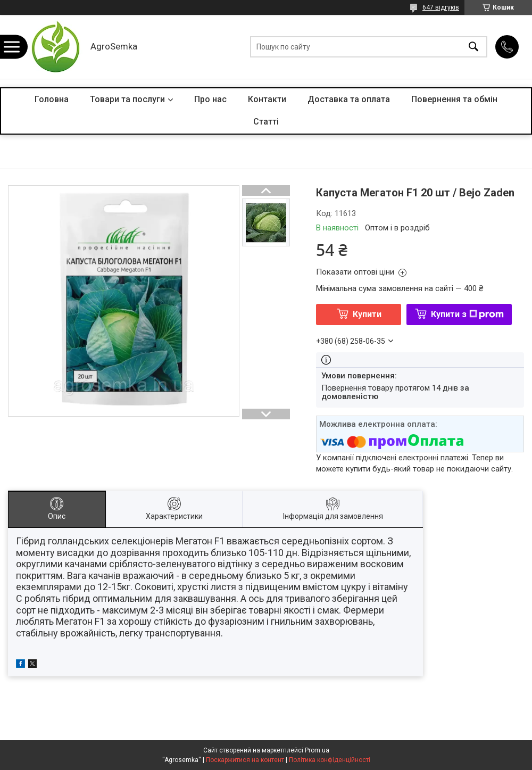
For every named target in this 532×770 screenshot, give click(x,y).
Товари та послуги (127, 99)
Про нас (210, 99)
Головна (52, 99)
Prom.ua (317, 750)
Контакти (267, 99)
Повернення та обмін (454, 99)
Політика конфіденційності (330, 760)
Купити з (467, 314)
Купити (367, 314)
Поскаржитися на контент (245, 760)
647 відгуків (441, 7)
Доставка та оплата (349, 99)
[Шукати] (473, 47)
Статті (266, 122)
